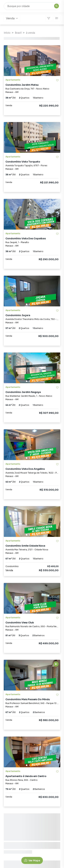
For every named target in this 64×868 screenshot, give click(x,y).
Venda (12, 18)
